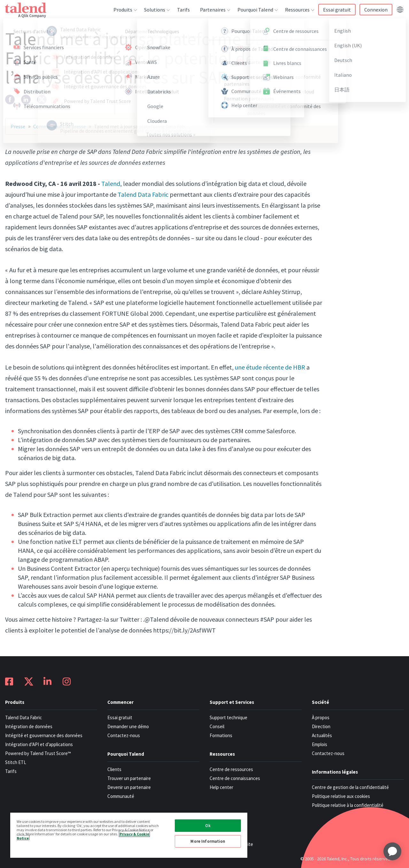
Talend (111, 183)
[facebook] (10, 100)
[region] (129, 835)
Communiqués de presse (60, 126)
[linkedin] (26, 100)
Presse (18, 126)
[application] (392, 851)
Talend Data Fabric (143, 194)
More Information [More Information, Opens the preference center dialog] (208, 841)
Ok (208, 826)
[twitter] (42, 100)
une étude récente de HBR (270, 367)
